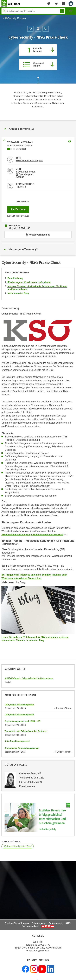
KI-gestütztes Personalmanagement (22, 748)
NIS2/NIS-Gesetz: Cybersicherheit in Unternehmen (29, 678)
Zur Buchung (20, 208)
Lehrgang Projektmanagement (19, 704)
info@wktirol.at (42, 951)
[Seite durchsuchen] (33, 11)
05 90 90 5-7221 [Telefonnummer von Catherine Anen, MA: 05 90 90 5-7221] (36, 778)
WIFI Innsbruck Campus (29, 161)
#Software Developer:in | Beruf (18, 846)
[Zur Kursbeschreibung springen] (38, 64)
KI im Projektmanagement (17, 741)
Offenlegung (39, 923)
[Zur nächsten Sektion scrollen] (38, 81)
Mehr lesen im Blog (18, 293)
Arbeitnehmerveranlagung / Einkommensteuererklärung (32, 535)
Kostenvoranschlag (38, 235)
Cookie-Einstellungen (17, 923)
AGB (68, 923)
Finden (62, 11)
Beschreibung (15, 278)
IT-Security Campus (15, 18)
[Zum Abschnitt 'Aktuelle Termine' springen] (38, 50)
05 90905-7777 (42, 945)
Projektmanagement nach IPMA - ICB (22, 721)
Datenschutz (55, 923)
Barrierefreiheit (30, 926)
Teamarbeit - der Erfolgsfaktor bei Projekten (26, 731)
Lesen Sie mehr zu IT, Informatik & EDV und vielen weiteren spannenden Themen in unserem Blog (35, 639)
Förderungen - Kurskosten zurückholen (29, 282)
